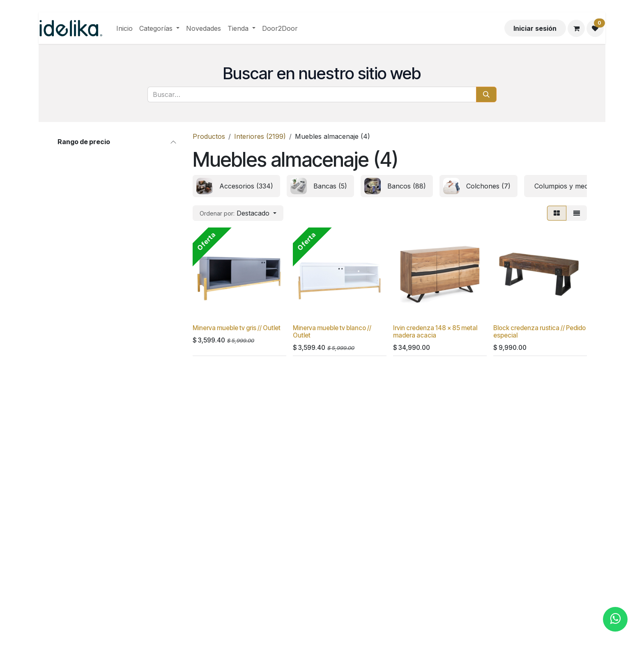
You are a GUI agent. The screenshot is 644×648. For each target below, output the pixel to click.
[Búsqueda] (486, 94)
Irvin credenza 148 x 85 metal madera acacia (435, 332)
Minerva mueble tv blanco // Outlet (332, 332)
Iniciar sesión (535, 28)
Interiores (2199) (260, 136)
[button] (238, 213)
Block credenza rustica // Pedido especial (539, 332)
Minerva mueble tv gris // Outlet (237, 328)
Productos (209, 136)
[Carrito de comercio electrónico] (576, 28)
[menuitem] (124, 28)
